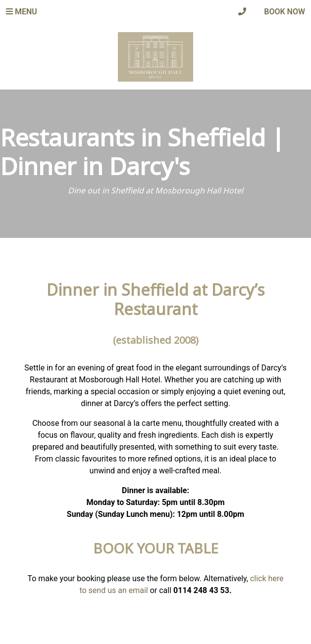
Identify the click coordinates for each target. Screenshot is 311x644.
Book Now (285, 12)
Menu (22, 12)
